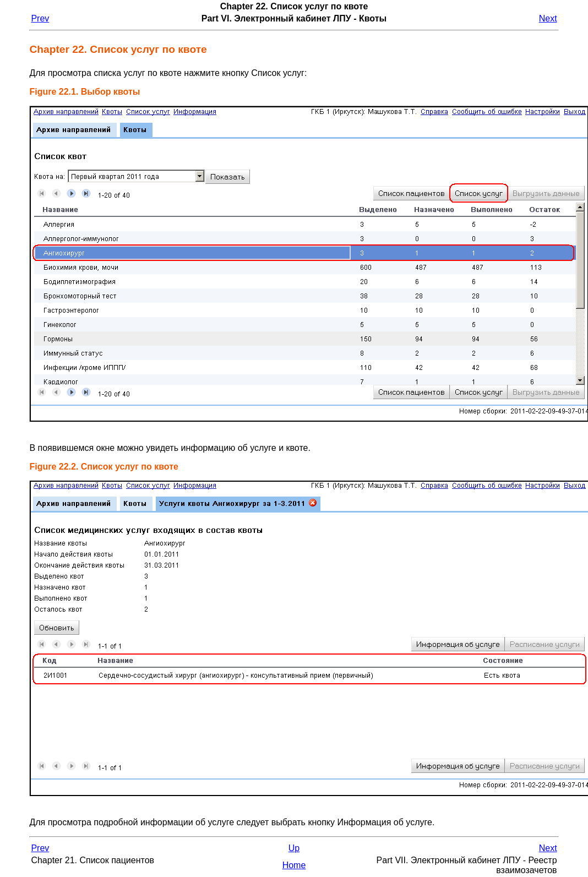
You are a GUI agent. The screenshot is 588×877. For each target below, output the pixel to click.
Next (548, 18)
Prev (40, 18)
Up (294, 848)
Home (294, 865)
